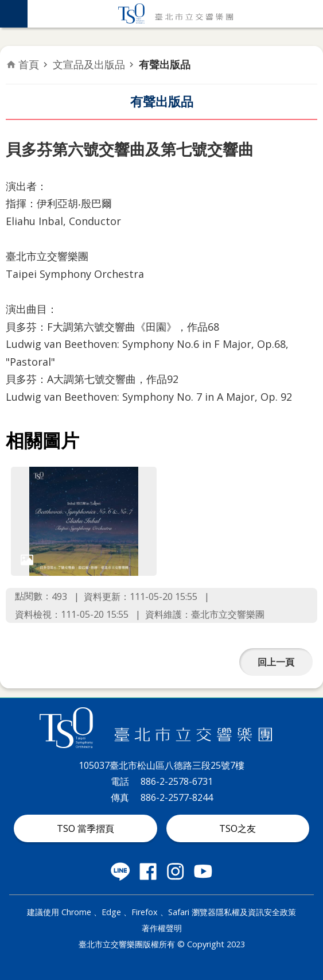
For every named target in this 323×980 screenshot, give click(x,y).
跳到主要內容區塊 (6, 6)
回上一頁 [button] (276, 662)
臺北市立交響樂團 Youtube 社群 (203, 871)
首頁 (29, 64)
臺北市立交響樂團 (175, 14)
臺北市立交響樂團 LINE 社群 (120, 871)
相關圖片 (42, 440)
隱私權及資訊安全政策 (256, 912)
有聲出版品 (165, 64)
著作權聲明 (162, 928)
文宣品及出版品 (89, 64)
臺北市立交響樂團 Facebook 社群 (148, 871)
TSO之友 (238, 828)
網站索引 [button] (14, 14)
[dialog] (84, 521)
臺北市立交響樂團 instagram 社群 (176, 871)
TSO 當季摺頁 (85, 828)
